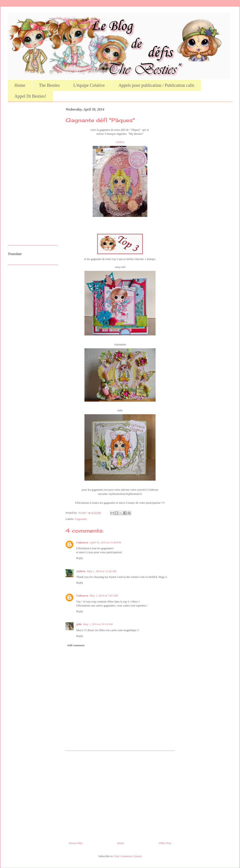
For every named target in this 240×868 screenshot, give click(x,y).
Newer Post (76, 843)
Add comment (76, 645)
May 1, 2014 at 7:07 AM (104, 596)
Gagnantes (81, 519)
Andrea (120, 142)
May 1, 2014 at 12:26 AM (102, 571)
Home (20, 85)
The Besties (49, 85)
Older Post (165, 843)
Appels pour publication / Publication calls (156, 85)
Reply (80, 558)
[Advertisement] (120, 794)
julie (79, 624)
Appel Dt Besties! (30, 96)
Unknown (82, 542)
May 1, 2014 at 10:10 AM (98, 624)
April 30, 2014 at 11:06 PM (105, 542)
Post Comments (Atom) (128, 856)
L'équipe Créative (89, 85)
